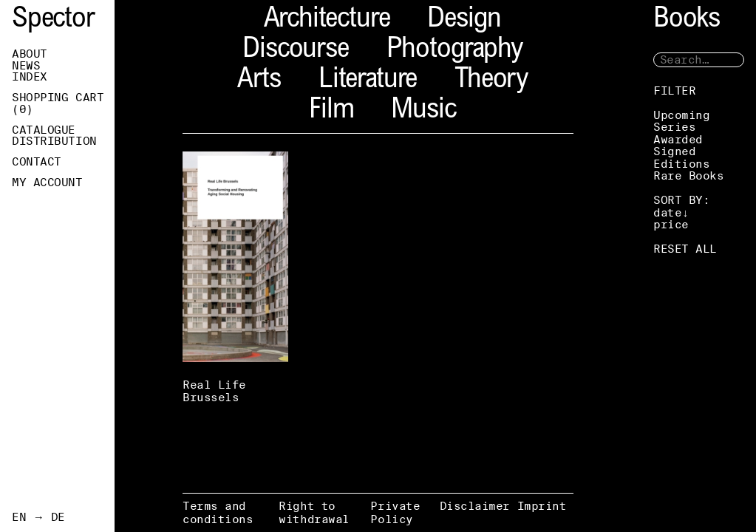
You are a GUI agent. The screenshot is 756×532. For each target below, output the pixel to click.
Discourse (295, 51)
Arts (259, 81)
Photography (454, 51)
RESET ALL (685, 249)
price (671, 224)
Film (331, 111)
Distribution (54, 141)
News (26, 66)
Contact (37, 162)
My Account (47, 183)
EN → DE (38, 517)
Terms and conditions (218, 512)
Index (30, 77)
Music (423, 111)
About (30, 54)
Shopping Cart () (58, 103)
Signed (674, 151)
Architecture (327, 20)
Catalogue (44, 130)
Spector (53, 20)
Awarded (678, 139)
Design (464, 20)
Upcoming (681, 115)
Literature (368, 81)
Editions (681, 164)
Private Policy (395, 512)
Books (687, 20)
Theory (491, 81)
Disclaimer (475, 506)
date (667, 212)
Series (674, 127)
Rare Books (689, 175)
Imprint (542, 506)
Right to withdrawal (314, 512)
